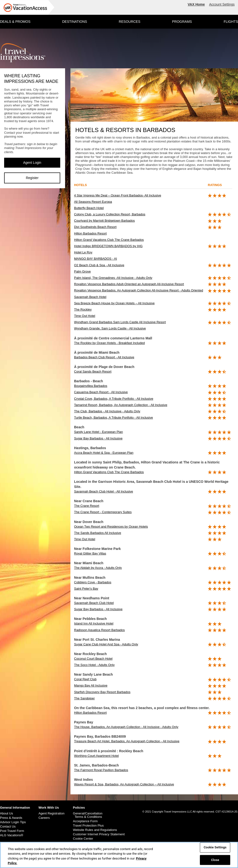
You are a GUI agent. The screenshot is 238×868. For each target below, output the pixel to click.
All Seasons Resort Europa (93, 202)
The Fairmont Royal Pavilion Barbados (101, 770)
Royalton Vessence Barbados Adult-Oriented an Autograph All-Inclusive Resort (129, 284)
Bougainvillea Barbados (91, 386)
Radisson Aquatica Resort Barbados (99, 630)
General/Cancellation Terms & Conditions (88, 815)
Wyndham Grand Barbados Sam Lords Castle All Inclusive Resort (120, 322)
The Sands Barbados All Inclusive (98, 533)
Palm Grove (82, 271)
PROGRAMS (182, 22)
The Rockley (83, 309)
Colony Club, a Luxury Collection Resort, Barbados (110, 214)
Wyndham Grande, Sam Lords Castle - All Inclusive (110, 328)
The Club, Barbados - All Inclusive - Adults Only (107, 411)
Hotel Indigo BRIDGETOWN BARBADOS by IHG (108, 246)
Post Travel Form (12, 831)
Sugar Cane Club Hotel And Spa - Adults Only (106, 644)
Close (215, 860)
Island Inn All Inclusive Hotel (94, 623)
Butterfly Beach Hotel (89, 208)
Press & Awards (11, 818)
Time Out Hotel (85, 316)
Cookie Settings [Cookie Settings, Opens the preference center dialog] (215, 847)
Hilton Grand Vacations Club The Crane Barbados (109, 240)
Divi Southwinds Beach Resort (95, 227)
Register (32, 178)
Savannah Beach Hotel (90, 297)
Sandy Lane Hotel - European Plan (98, 432)
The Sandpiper (84, 698)
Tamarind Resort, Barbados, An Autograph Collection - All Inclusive (121, 405)
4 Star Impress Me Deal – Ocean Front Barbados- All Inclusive (118, 195)
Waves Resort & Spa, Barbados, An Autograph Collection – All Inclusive (124, 784)
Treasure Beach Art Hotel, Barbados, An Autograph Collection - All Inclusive (127, 741)
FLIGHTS (231, 22)
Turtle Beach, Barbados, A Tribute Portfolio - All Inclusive (114, 418)
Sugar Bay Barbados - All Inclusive (98, 438)
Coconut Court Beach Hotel (93, 659)
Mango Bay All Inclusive (91, 685)
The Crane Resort (87, 506)
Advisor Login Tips (13, 822)
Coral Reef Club (85, 679)
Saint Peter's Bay (86, 589)
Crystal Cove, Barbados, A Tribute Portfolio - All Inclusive (114, 399)
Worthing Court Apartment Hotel (96, 756)
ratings (215, 185)
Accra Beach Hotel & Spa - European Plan (104, 453)
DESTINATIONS (75, 22)
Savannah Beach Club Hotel (94, 603)
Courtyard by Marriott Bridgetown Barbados (104, 221)
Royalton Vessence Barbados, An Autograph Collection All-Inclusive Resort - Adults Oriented (139, 290)
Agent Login (32, 163)
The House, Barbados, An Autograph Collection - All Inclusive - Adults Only (126, 727)
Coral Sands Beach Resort (93, 371)
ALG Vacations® (12, 835)
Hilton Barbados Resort (90, 233)
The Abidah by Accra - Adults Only (98, 568)
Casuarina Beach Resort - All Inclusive (101, 392)
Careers (44, 818)
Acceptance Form (85, 821)
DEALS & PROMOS (15, 22)
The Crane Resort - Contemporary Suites (103, 512)
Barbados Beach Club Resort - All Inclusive (104, 357)
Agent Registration (51, 813)
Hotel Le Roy (83, 252)
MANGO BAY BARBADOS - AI (96, 259)
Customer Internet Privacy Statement (99, 834)
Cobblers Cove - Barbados (93, 582)
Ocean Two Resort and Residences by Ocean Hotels (111, 527)
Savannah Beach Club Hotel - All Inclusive (104, 491)
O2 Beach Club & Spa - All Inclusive (99, 265)
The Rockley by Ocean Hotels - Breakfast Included (109, 343)
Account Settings (222, 4)
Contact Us (8, 827)
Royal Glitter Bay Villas (90, 553)
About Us (6, 813)
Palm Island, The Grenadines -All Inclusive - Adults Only (113, 278)
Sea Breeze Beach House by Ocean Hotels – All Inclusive (114, 303)
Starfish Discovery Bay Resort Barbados (102, 692)
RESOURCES (130, 22)
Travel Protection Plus (88, 826)
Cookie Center (83, 839)
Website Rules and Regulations (95, 830)
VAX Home (196, 4)
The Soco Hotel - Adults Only (94, 665)
